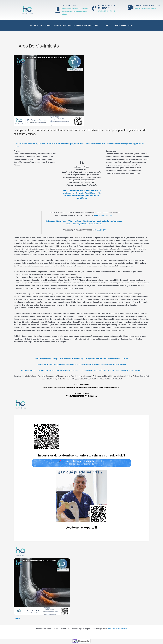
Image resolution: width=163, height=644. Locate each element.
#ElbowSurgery (68, 221)
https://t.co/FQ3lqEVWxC (104, 215)
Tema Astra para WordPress (117, 630)
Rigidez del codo (22, 146)
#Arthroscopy (56, 221)
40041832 (94, 396)
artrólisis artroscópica (68, 144)
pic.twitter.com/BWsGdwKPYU (101, 224)
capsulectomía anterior (86, 144)
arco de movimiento (52, 144)
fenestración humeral (104, 144)
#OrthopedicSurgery (83, 221)
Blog (106, 26)
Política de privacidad (124, 26)
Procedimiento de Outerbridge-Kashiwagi (128, 144)
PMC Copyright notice (81, 393)
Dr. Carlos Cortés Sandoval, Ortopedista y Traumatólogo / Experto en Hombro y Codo (64, 26)
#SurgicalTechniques (63, 224)
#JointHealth (112, 221)
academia (20, 144)
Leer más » (18, 619)
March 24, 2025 (101, 230)
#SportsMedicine (99, 221)
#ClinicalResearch (80, 224)
